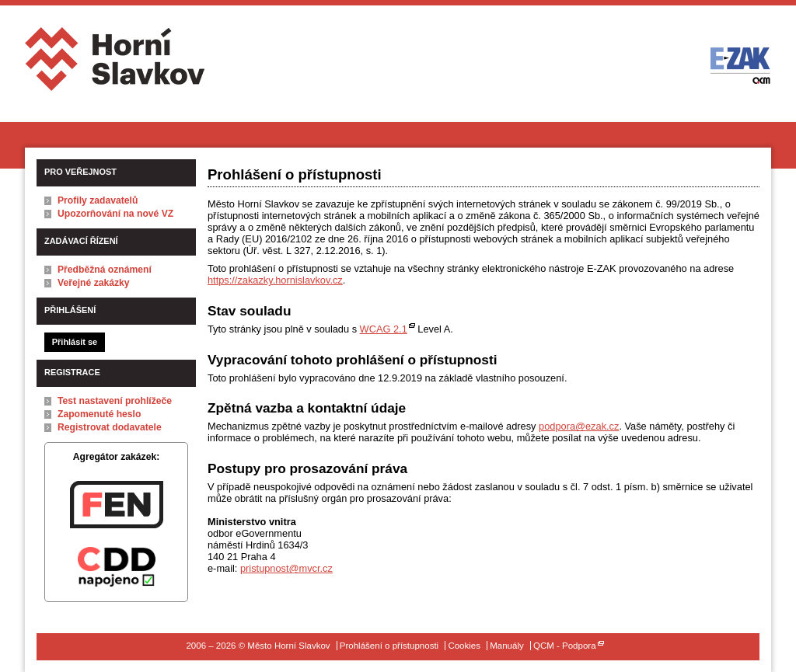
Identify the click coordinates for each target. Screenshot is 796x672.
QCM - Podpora (565, 646)
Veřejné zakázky (94, 283)
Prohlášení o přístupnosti (389, 646)
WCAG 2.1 (384, 329)
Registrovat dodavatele (110, 427)
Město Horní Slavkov (116, 65)
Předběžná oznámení (105, 270)
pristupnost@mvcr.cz (286, 568)
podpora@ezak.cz (579, 426)
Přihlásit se (75, 342)
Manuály (507, 646)
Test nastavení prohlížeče (115, 401)
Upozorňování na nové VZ (115, 214)
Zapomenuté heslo (99, 414)
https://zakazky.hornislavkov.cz (275, 280)
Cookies (464, 646)
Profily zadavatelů (98, 200)
